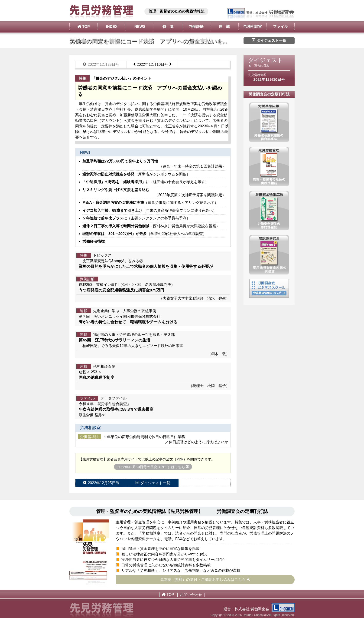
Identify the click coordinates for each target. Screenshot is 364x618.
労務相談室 (253, 27)
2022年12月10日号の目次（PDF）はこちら (153, 467)
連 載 (224, 27)
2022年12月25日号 (101, 64)
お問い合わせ (191, 595)
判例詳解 (196, 27)
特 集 (168, 27)
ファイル (280, 27)
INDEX (112, 27)
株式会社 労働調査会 (265, 609)
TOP (84, 26)
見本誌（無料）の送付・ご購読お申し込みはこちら (205, 579)
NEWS (140, 27)
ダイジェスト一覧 (269, 40)
